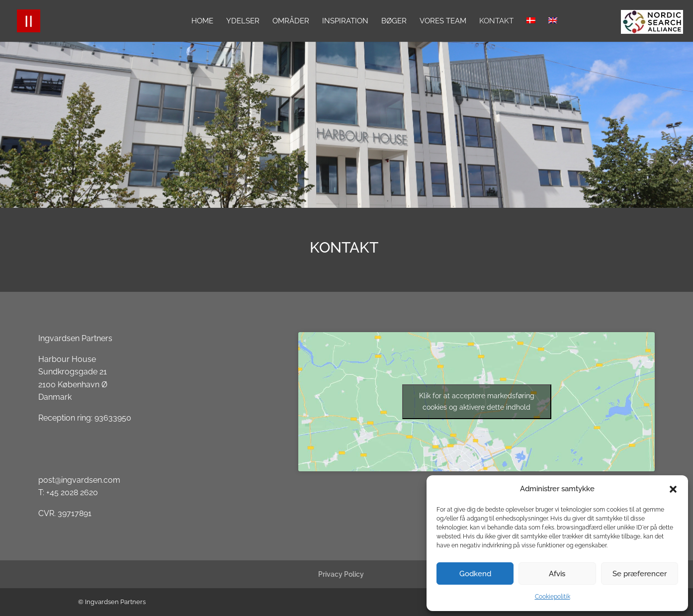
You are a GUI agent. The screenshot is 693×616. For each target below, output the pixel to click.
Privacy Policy (341, 574)
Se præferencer (640, 574)
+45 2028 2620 (72, 492)
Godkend (475, 574)
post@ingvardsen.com (79, 480)
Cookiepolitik (553, 597)
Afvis (557, 574)
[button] (673, 489)
